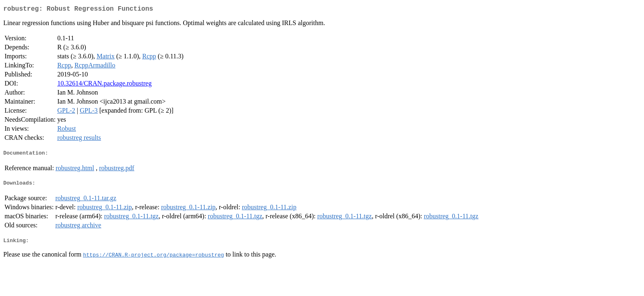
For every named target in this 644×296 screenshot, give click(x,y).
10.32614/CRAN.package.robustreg (104, 85)
